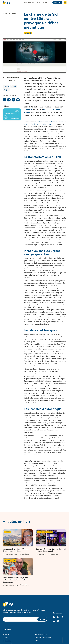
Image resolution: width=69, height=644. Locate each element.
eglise (7, 90)
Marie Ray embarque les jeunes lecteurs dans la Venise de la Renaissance (15, 580)
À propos (6, 634)
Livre (14, 560)
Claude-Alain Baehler (12, 78)
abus (7, 86)
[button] (65, 3)
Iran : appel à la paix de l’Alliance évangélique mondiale (16, 550)
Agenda (38, 3)
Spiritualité (49, 532)
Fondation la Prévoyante (43, 637)
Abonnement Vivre (41, 634)
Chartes (5, 637)
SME (36, 641)
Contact (45, 3)
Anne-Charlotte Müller (12, 585)
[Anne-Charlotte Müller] (4, 585)
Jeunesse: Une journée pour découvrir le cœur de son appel (49, 550)
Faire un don (7, 641)
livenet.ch (28, 110)
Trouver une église (28, 3)
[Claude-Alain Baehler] (4, 77)
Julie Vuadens (42, 554)
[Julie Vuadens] (37, 554)
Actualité (28, 33)
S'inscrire (42, 619)
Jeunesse (40, 532)
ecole (15, 86)
